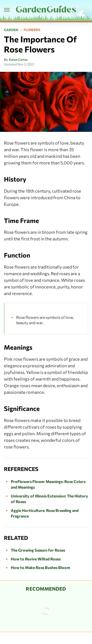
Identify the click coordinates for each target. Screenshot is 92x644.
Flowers (32, 30)
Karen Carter (18, 60)
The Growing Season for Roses (38, 550)
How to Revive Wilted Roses (36, 559)
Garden (11, 30)
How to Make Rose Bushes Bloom (40, 567)
